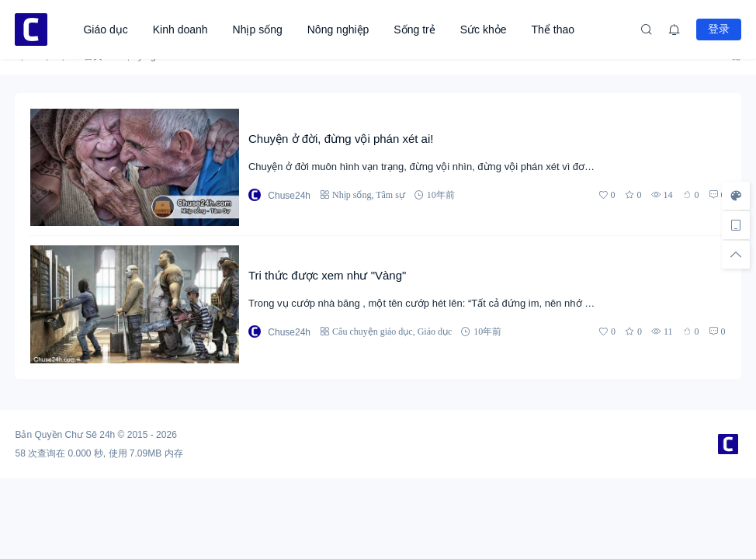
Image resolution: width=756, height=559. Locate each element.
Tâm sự (390, 194)
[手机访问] (736, 225)
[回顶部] (736, 255)
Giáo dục (105, 30)
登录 (719, 29)
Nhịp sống (258, 30)
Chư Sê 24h (90, 435)
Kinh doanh (180, 30)
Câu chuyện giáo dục (373, 331)
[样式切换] (736, 196)
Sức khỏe (484, 30)
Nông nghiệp (338, 30)
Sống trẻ (414, 30)
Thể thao (553, 30)
